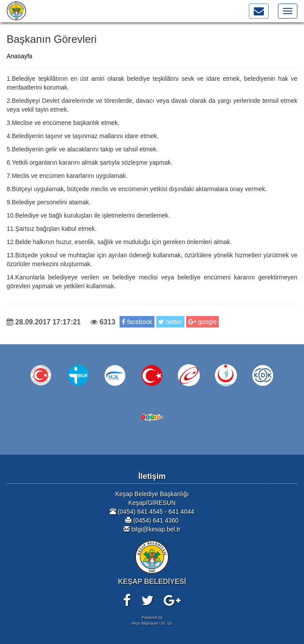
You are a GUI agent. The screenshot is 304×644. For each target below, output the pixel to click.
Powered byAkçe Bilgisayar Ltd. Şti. (152, 620)
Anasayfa (19, 56)
